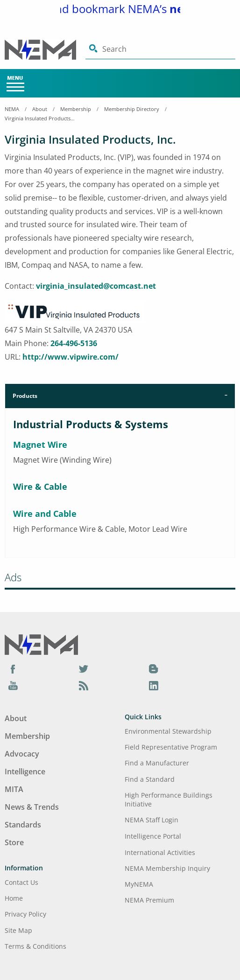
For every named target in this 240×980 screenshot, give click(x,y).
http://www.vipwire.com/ (71, 357)
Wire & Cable (40, 487)
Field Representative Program (171, 747)
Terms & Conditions (35, 946)
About (40, 109)
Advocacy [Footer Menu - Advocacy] (22, 754)
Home (14, 898)
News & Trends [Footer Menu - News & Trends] (32, 807)
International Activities (160, 852)
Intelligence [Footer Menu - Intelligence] (25, 771)
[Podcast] (84, 685)
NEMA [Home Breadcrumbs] (12, 109)
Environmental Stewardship (168, 731)
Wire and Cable (45, 514)
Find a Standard (150, 779)
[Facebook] (13, 668)
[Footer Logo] (41, 644)
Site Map (18, 930)
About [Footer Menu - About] (16, 718)
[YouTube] (13, 685)
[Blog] (154, 668)
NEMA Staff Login (152, 820)
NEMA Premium (149, 900)
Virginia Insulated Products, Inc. (40, 118)
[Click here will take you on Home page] (45, 50)
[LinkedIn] (154, 685)
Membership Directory (132, 109)
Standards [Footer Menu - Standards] (23, 825)
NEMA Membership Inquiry (167, 868)
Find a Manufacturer (157, 763)
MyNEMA (139, 884)
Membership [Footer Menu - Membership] (27, 736)
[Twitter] (84, 668)
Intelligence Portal (153, 836)
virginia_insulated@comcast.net (96, 286)
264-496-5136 (74, 343)
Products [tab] (25, 396)
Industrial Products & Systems (91, 424)
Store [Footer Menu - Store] (14, 842)
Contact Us (21, 882)
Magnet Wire (40, 445)
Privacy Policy (25, 914)
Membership (76, 109)
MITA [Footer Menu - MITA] (14, 789)
